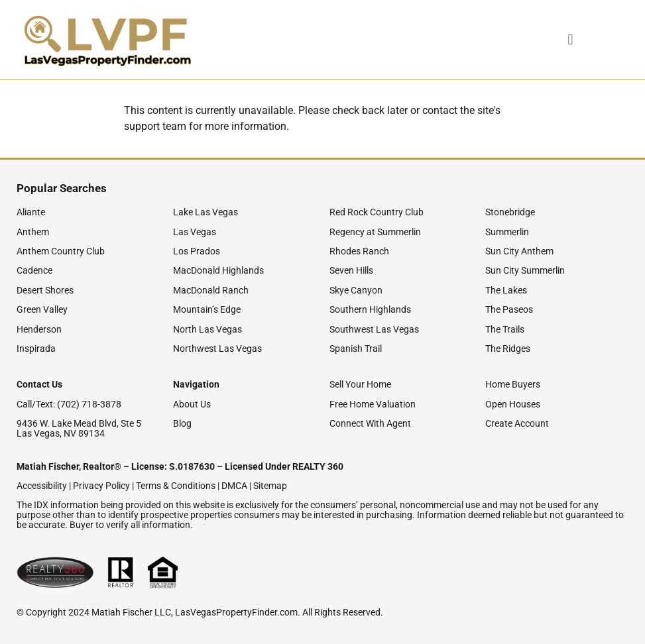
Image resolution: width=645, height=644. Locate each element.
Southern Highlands (370, 309)
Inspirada (36, 349)
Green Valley (42, 309)
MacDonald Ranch (211, 290)
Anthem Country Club (61, 251)
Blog (182, 423)
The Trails (505, 329)
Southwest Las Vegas (374, 329)
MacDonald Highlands (218, 270)
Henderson (39, 329)
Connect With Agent (370, 423)
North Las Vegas (207, 329)
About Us (192, 404)
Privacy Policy (101, 486)
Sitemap (270, 486)
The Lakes (506, 290)
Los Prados (197, 251)
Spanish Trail (356, 349)
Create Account (517, 423)
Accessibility (42, 486)
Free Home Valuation (373, 404)
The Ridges (508, 349)
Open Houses (513, 404)
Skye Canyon (356, 290)
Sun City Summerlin (525, 270)
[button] (549, 40)
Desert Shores (45, 290)
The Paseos (509, 309)
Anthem (33, 232)
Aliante (31, 212)
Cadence (34, 270)
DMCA (234, 486)
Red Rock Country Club (377, 212)
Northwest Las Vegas (217, 349)
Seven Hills (351, 270)
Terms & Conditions (176, 486)
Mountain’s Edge (207, 309)
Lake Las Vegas (205, 212)
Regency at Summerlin (375, 232)
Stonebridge (510, 212)
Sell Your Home (360, 384)
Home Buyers (513, 384)
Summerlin (507, 232)
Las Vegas (195, 232)
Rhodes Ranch (359, 251)
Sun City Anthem (519, 251)
